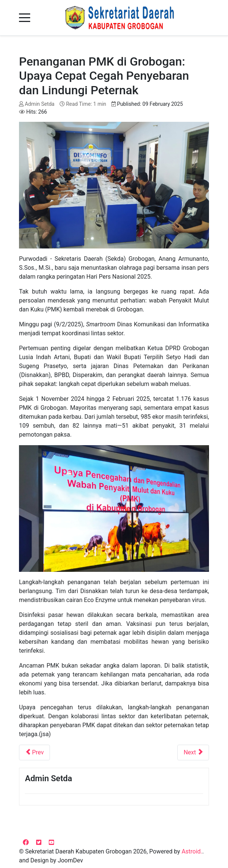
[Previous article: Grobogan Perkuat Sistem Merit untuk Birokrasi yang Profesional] (34, 753)
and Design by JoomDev (51, 860)
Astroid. (192, 851)
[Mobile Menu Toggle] (25, 18)
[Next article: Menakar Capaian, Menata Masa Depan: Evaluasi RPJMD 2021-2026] (193, 753)
